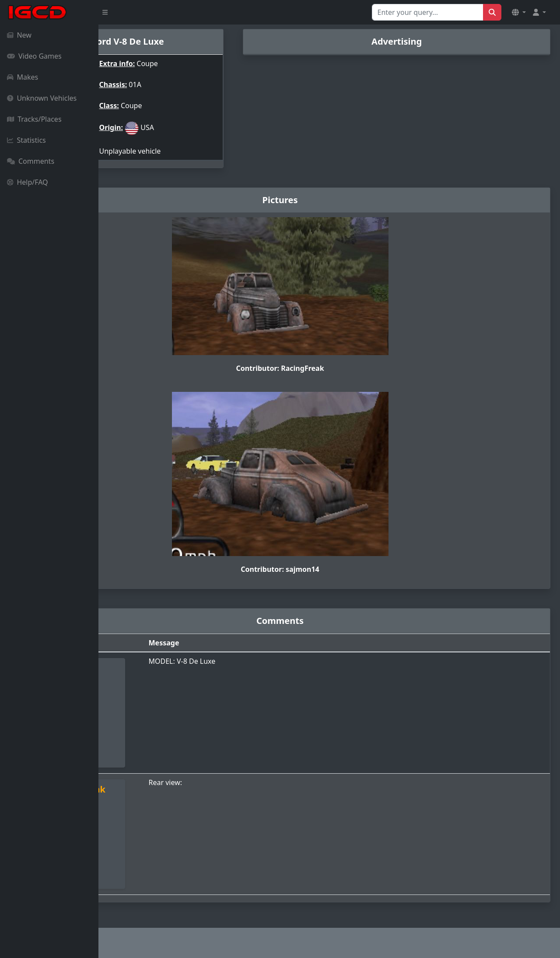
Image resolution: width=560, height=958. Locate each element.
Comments (31, 161)
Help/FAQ (28, 182)
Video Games (34, 56)
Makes (23, 77)
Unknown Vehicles (42, 98)
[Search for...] (428, 12)
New (19, 35)
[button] (519, 12)
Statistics (26, 140)
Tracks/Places (34, 119)
